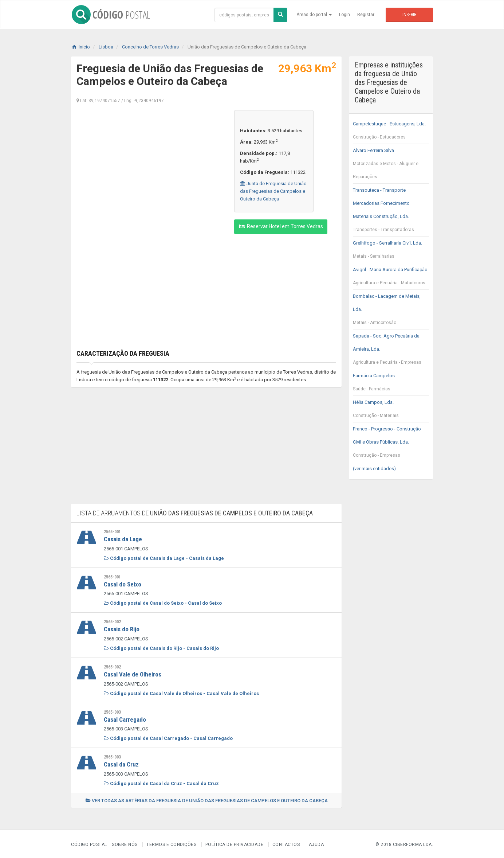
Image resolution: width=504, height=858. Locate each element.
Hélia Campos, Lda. (391, 411)
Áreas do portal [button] (314, 15)
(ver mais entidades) (374, 469)
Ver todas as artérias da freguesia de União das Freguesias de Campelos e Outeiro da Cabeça (207, 799)
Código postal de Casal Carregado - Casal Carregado (168, 737)
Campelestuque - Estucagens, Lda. (391, 132)
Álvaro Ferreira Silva (391, 165)
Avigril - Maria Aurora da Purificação (391, 278)
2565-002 (112, 621)
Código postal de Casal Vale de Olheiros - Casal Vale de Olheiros (181, 692)
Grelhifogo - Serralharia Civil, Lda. (391, 251)
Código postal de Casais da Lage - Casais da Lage (164, 558)
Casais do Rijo (122, 629)
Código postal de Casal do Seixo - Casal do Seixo (163, 603)
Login (344, 15)
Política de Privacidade (235, 843)
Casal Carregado (125, 718)
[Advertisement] (150, 161)
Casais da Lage (123, 539)
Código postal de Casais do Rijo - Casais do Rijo (161, 648)
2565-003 (112, 711)
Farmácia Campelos (391, 384)
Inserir (409, 15)
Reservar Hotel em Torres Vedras (281, 226)
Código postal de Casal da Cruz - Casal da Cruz (161, 782)
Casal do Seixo (123, 584)
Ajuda (316, 843)
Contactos (286, 843)
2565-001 (112, 532)
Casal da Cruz (121, 763)
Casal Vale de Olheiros (133, 674)
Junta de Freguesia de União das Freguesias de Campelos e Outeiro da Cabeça (273, 191)
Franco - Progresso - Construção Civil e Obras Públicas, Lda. (391, 444)
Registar (366, 15)
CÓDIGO (110, 15)
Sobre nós (125, 843)
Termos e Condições (171, 843)
